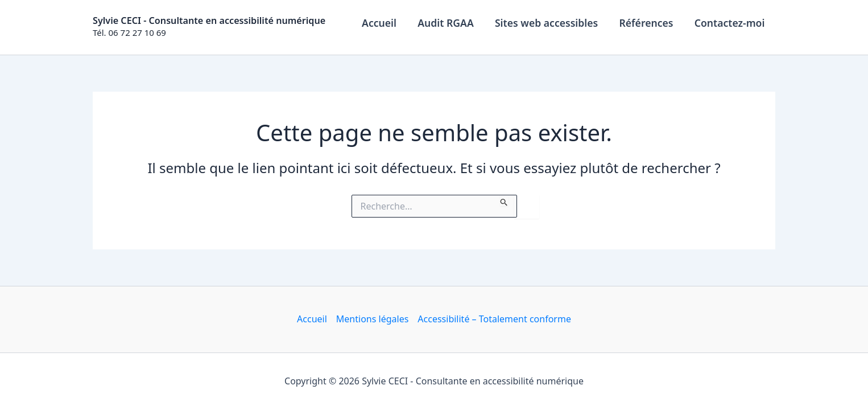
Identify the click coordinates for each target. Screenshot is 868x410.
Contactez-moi (730, 23)
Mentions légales (373, 319)
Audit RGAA (450, 23)
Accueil (384, 23)
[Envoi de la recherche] (504, 200)
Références (648, 23)
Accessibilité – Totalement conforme (494, 319)
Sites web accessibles (549, 23)
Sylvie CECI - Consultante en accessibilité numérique (209, 20)
